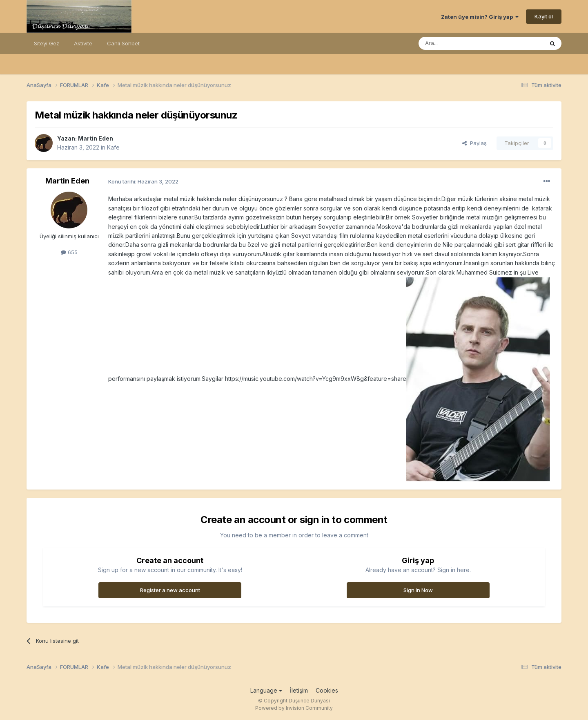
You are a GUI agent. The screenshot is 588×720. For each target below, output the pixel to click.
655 (69, 252)
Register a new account (170, 590)
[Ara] (460, 43)
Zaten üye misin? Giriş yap (480, 17)
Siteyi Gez (47, 43)
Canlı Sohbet (123, 43)
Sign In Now (418, 590)
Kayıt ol (544, 16)
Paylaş (474, 143)
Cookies (327, 690)
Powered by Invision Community (294, 708)
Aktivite (83, 43)
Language (266, 690)
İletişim (299, 690)
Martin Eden (96, 138)
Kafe (113, 147)
